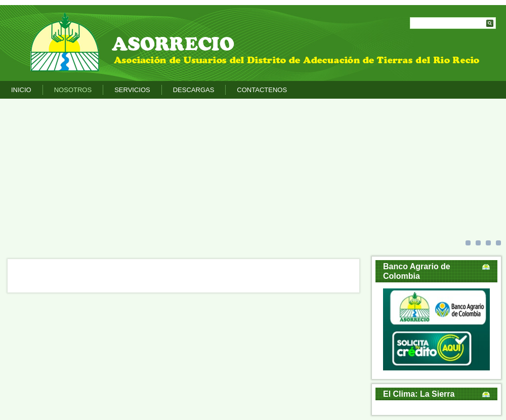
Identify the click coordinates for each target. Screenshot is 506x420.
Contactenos (262, 90)
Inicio (21, 90)
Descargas (194, 90)
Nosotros (73, 90)
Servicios (132, 90)
